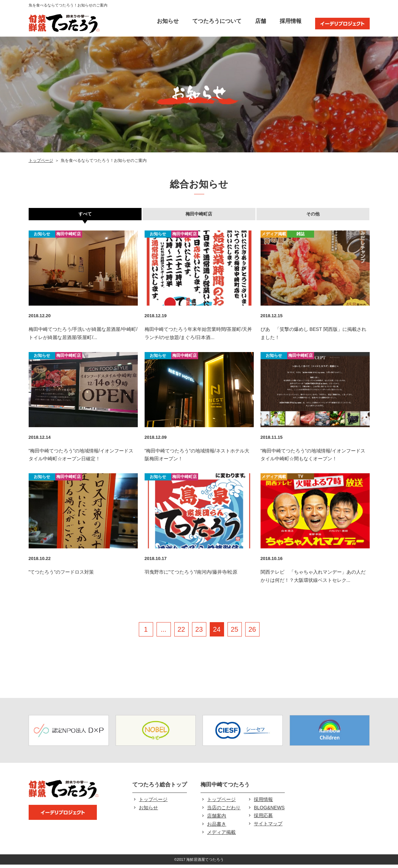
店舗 (261, 21)
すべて (85, 216)
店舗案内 (217, 819)
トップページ (41, 160)
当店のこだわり (224, 811)
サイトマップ (268, 827)
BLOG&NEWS (269, 811)
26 (252, 633)
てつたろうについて (217, 21)
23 (199, 633)
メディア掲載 (221, 836)
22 (181, 633)
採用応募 (263, 819)
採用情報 (291, 21)
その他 (313, 216)
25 (234, 633)
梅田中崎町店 (199, 216)
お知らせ (168, 21)
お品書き (217, 827)
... (164, 633)
